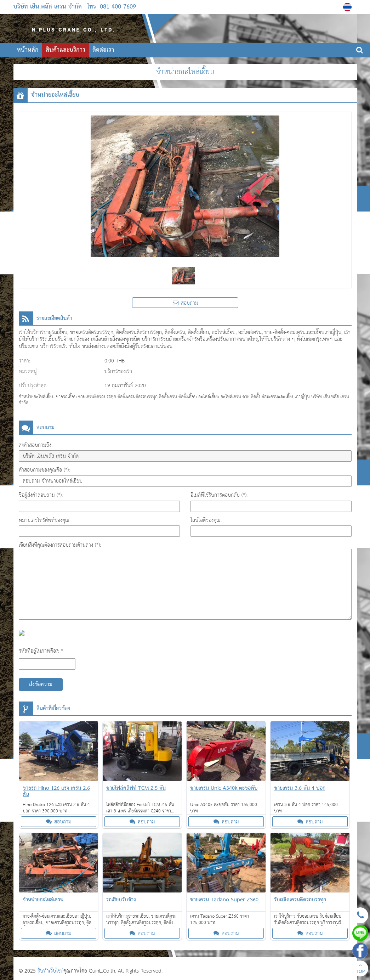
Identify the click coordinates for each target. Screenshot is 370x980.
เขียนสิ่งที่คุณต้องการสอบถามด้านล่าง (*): (60, 545)
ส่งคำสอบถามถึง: (36, 445)
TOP (360, 969)
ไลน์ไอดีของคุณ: (206, 520)
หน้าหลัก (28, 50)
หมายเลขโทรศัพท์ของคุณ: (45, 520)
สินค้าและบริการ (66, 50)
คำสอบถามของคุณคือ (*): (44, 470)
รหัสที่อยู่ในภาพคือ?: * (41, 651)
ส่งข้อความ (41, 685)
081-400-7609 (118, 7)
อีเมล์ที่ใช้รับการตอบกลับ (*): (219, 495)
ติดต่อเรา (103, 50)
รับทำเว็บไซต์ (50, 971)
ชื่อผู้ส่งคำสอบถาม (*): (41, 495)
